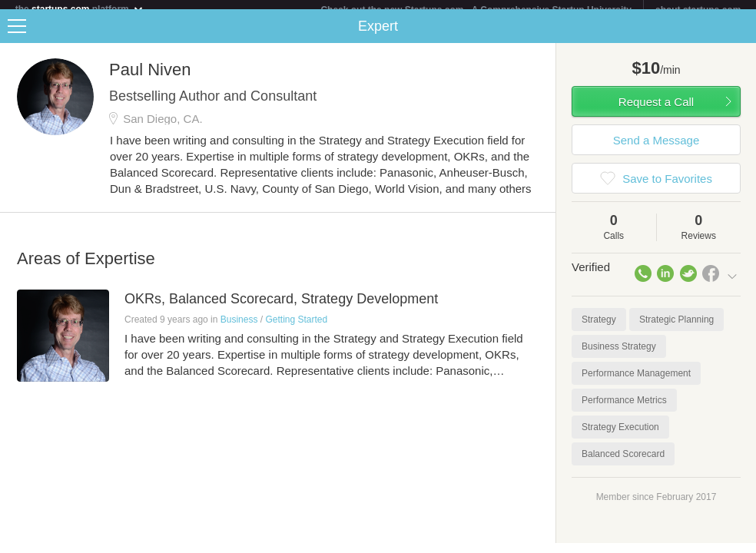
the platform (80, 9)
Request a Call (656, 111)
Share (741, 35)
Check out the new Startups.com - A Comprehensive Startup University (476, 10)
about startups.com (698, 10)
